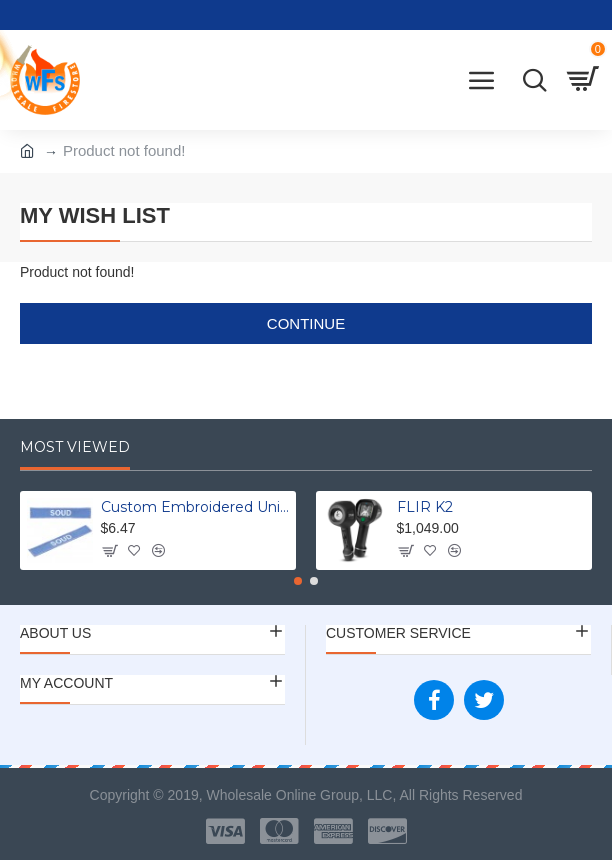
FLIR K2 (425, 507)
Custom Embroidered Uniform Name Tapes (195, 507)
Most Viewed (75, 447)
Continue (306, 323)
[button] (298, 581)
